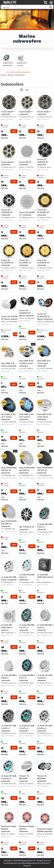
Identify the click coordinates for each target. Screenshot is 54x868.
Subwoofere (20, 75)
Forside (3, 75)
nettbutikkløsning (27, 863)
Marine (11, 75)
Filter (27, 90)
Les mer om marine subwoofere (18, 72)
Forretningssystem (11, 863)
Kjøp (14, 131)
